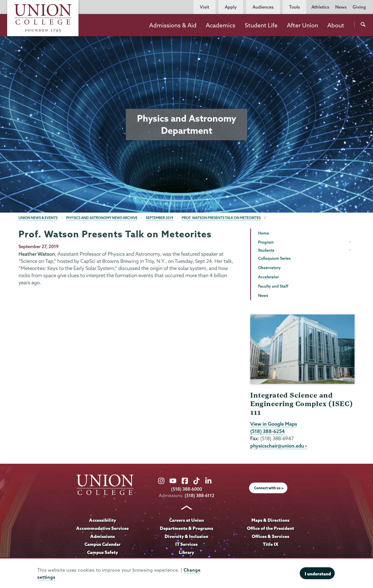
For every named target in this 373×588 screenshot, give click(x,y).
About (336, 25)
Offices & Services (270, 536)
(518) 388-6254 (267, 431)
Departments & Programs (186, 528)
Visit (204, 7)
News (341, 7)
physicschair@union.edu (279, 446)
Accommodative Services (102, 528)
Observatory (269, 268)
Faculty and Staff (273, 286)
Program (266, 242)
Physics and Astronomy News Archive (102, 218)
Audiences (263, 7)
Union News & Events (38, 218)
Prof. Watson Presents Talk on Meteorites (221, 218)
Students (266, 250)
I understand (318, 574)
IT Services (186, 544)
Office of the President (270, 528)
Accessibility (103, 520)
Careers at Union (186, 520)
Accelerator (268, 277)
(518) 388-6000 (186, 489)
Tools (294, 7)
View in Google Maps (274, 424)
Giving (359, 7)
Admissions (103, 536)
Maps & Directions (270, 520)
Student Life (261, 25)
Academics (221, 25)
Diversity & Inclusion (186, 536)
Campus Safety (103, 552)
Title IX (271, 544)
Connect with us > (269, 488)
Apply (231, 7)
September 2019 (160, 218)
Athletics (320, 7)
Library (186, 552)
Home (264, 233)
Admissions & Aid (173, 25)
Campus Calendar (103, 544)
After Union (302, 25)
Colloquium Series (274, 258)
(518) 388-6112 (199, 496)
